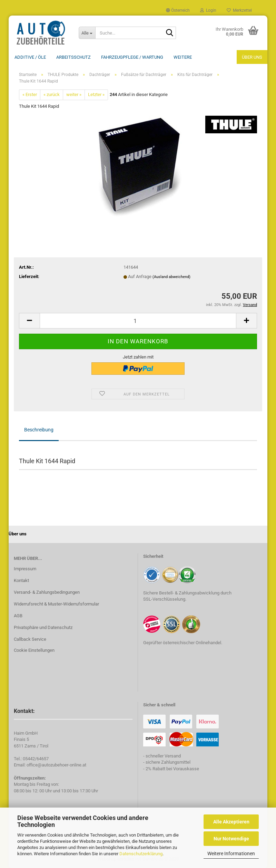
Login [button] (208, 10)
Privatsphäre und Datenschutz (43, 627)
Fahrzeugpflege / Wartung (132, 57)
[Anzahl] (138, 321)
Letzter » (96, 94)
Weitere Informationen (231, 853)
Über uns (252, 57)
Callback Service (30, 639)
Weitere (183, 57)
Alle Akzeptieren (231, 822)
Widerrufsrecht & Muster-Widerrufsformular (56, 604)
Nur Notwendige (231, 839)
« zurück (52, 94)
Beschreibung (39, 430)
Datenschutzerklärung (141, 854)
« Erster (30, 94)
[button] (178, 10)
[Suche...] (87, 33)
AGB (18, 616)
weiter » (74, 94)
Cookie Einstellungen (34, 650)
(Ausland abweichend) (171, 277)
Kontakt (21, 580)
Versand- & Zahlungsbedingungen (47, 592)
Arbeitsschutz (73, 57)
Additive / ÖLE (30, 57)
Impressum (25, 569)
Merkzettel (239, 10)
